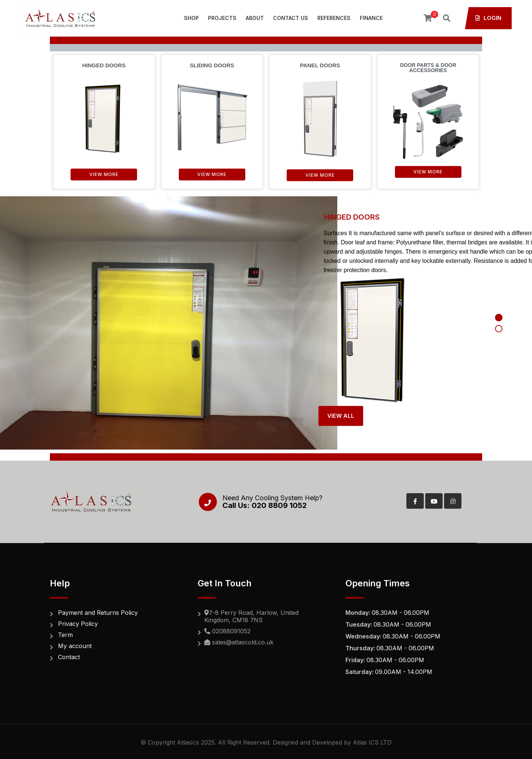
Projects (222, 18)
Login (489, 18)
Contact (69, 657)
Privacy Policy (78, 624)
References (334, 18)
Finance (371, 18)
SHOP (191, 18)
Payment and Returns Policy (98, 613)
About (255, 18)
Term (65, 635)
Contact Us (291, 18)
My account (75, 646)
